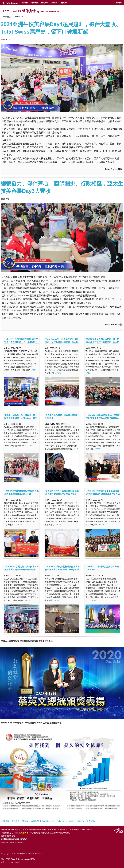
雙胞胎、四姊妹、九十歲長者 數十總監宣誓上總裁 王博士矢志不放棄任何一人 (21, 418)
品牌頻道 (5, 821)
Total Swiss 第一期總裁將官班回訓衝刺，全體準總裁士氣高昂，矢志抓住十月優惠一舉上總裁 (62, 342)
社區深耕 (54, 3)
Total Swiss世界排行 (66, 821)
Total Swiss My (48, 821)
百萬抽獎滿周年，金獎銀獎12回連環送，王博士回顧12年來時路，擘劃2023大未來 (62, 494)
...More (34, 370)
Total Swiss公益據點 (86, 821)
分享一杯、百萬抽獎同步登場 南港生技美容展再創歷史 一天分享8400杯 (21, 340)
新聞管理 (119, 3)
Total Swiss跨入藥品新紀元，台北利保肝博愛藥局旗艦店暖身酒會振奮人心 (103, 418)
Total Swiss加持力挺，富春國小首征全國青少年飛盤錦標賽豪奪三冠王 (21, 568)
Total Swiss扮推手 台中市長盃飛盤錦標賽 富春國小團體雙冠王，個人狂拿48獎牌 (103, 494)
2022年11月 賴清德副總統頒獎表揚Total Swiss (102, 568)
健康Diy (25, 821)
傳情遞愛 (35, 3)
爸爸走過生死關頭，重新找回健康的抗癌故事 (62, 416)
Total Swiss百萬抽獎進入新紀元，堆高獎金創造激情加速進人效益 (21, 492)
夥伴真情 (25, 3)
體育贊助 (44, 3)
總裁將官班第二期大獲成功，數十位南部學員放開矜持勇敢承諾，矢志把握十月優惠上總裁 (103, 342)
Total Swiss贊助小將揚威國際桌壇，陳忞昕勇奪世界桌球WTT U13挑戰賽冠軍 (62, 569)
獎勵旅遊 (64, 3)
